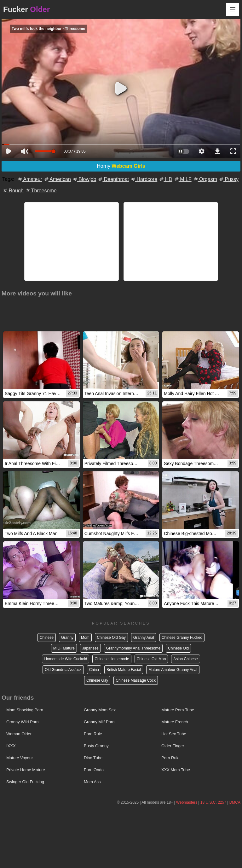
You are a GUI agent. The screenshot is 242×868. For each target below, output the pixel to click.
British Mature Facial (124, 670)
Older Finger (173, 746)
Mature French (175, 722)
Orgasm (205, 179)
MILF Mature (64, 648)
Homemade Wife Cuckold (66, 659)
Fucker (26, 9)
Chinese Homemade (112, 659)
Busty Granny (96, 746)
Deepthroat (113, 179)
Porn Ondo (94, 770)
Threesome (41, 191)
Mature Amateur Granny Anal (173, 670)
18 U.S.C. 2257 (213, 802)
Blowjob (84, 179)
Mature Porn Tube (178, 710)
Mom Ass (92, 782)
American (57, 179)
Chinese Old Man (151, 659)
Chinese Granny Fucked (182, 638)
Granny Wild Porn (23, 722)
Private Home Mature (26, 770)
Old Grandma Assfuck (63, 670)
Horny (121, 166)
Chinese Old (178, 648)
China (94, 670)
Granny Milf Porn (99, 722)
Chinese (47, 638)
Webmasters (187, 802)
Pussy (228, 179)
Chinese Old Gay (111, 638)
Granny (67, 638)
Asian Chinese (185, 659)
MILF (183, 179)
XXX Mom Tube (176, 770)
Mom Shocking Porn (25, 710)
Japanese (90, 648)
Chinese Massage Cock (136, 680)
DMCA (235, 802)
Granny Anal (144, 638)
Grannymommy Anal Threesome (133, 648)
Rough (13, 191)
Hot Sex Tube (174, 734)
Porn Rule (93, 734)
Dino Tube (93, 758)
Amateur (30, 179)
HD (165, 179)
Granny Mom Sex (100, 710)
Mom (85, 638)
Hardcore (144, 179)
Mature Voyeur (20, 758)
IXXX (11, 746)
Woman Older (19, 734)
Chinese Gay (97, 680)
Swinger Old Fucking (25, 782)
